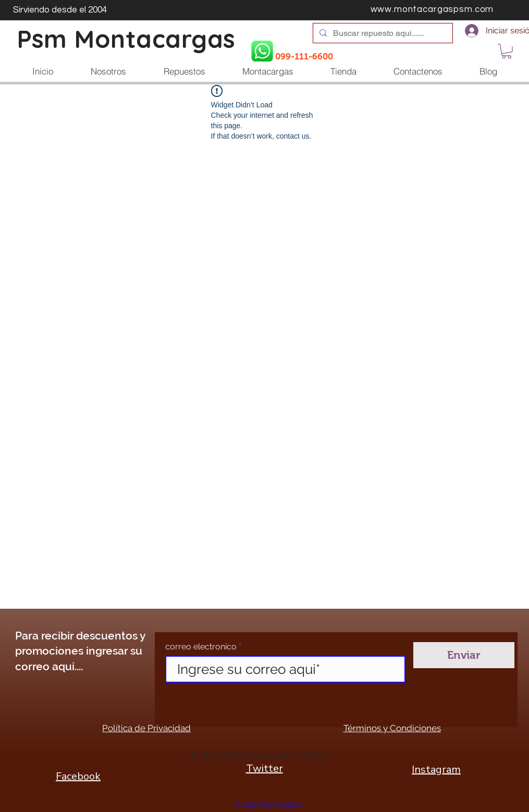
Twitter (264, 768)
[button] (507, 51)
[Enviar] (464, 655)
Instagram (436, 770)
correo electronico (201, 647)
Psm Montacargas (126, 39)
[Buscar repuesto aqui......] (382, 33)
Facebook (78, 776)
